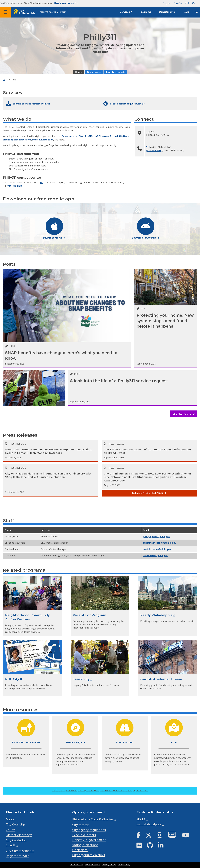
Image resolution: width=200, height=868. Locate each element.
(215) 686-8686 (15, 186)
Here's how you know (66, 3)
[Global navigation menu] (5, 12)
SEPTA (141, 819)
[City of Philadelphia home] (25, 12)
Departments (167, 12)
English (167, 3)
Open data (80, 850)
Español (178, 3)
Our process (94, 72)
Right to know (93, 865)
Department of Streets (74, 136)
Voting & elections (85, 845)
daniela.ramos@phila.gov (157, 549)
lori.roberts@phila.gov (155, 555)
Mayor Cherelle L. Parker (53, 12)
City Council (14, 824)
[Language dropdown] (196, 3)
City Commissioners (20, 851)
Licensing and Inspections (17, 140)
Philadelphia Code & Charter (93, 819)
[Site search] (197, 12)
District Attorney (18, 835)
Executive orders (84, 835)
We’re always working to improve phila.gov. (100, 791)
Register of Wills (18, 856)
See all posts (184, 414)
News (186, 12)
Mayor (10, 819)
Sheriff (11, 845)
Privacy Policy (109, 865)
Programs (145, 12)
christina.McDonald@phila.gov (160, 543)
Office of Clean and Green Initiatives (108, 136)
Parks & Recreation (43, 140)
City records (81, 825)
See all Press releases (149, 493)
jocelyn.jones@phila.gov (156, 536)
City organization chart (89, 855)
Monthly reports (116, 72)
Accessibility (124, 865)
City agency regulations (89, 830)
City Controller (16, 840)
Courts (11, 830)
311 (42, 182)
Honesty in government (89, 840)
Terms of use (77, 865)
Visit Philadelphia (149, 824)
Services (125, 12)
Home (79, 72)
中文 (187, 3)
